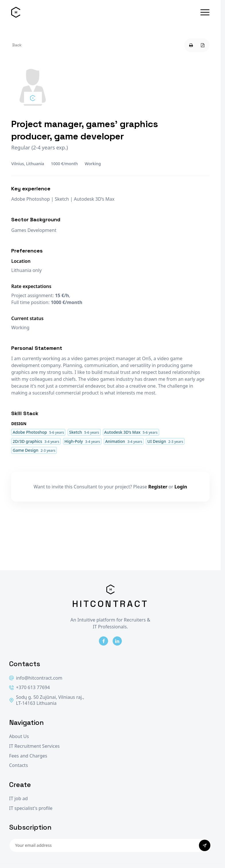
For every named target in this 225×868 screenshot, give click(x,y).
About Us (19, 736)
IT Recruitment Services (34, 746)
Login (181, 487)
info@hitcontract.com (36, 678)
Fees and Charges (28, 756)
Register (158, 487)
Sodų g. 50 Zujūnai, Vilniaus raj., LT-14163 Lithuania (47, 700)
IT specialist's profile (31, 808)
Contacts (19, 765)
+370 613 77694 (30, 688)
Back (17, 45)
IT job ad (18, 799)
